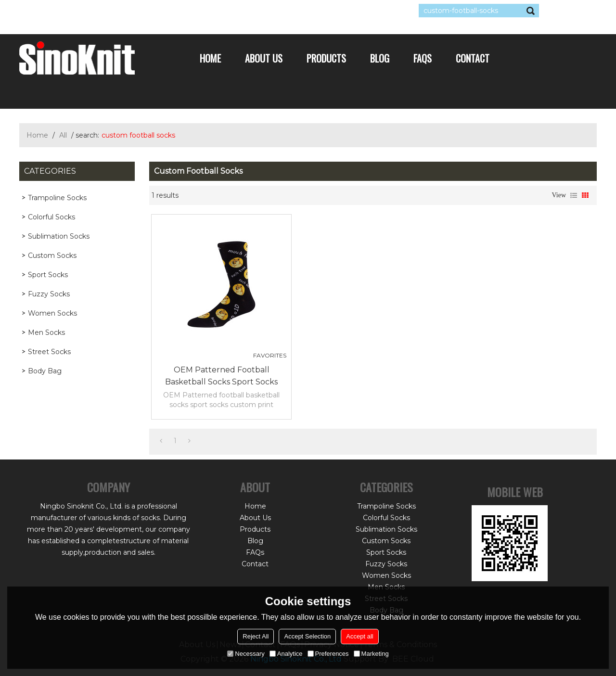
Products (326, 58)
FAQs (423, 58)
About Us (264, 58)
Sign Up (108, 11)
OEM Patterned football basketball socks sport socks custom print (221, 376)
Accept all (359, 636)
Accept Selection (307, 636)
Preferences (328, 654)
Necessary (246, 654)
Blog (380, 58)
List (574, 195)
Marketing (371, 654)
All (63, 135)
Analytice (286, 654)
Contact (473, 58)
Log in (78, 11)
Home (210, 58)
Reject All (256, 636)
